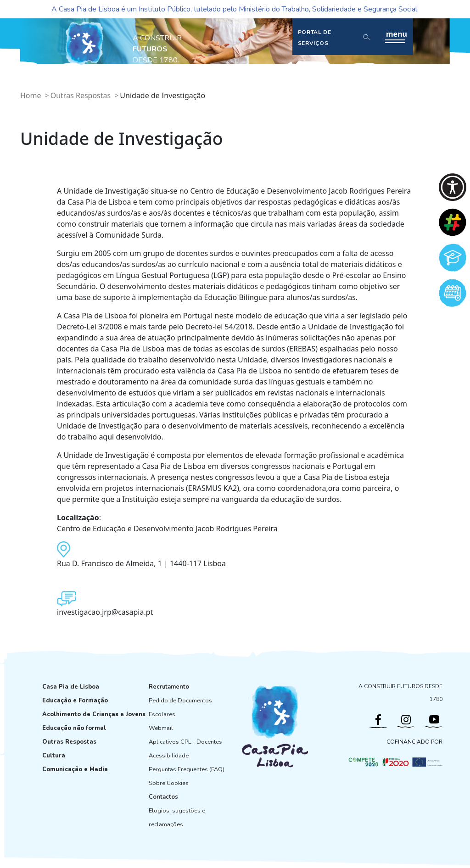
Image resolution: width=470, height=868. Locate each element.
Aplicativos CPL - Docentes (185, 742)
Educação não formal (74, 728)
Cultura (54, 756)
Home (31, 95)
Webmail (161, 728)
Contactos (163, 797)
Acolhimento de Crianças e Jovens (94, 714)
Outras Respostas (81, 95)
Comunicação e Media (75, 769)
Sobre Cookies (169, 783)
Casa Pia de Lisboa (71, 687)
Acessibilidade (169, 756)
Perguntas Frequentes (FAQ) (187, 769)
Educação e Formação (75, 701)
